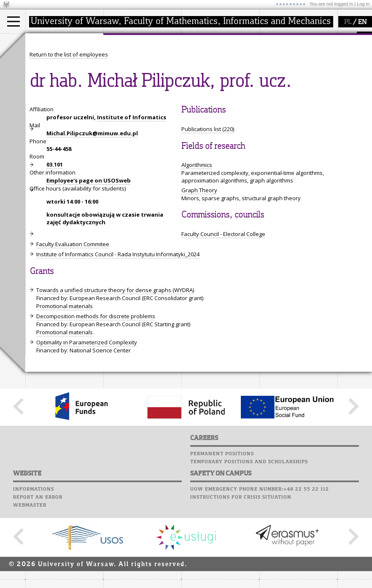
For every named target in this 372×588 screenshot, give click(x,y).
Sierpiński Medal (213, 89)
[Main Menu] (13, 21)
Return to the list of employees (69, 132)
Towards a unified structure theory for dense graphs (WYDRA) (115, 368)
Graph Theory (199, 268)
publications (208, 73)
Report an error (38, 575)
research (203, 41)
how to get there (135, 58)
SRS (296, 38)
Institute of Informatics (132, 195)
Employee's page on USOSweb (89, 258)
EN (362, 22)
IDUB (198, 96)
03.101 (55, 242)
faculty (121, 41)
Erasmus (47, 81)
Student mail (281, 62)
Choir (269, 86)
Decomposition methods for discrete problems (96, 394)
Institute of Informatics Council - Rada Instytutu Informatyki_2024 (118, 332)
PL (348, 22)
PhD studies (51, 73)
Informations (34, 567)
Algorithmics (197, 243)
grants (200, 81)
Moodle (272, 46)
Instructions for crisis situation (241, 575)
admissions (51, 89)
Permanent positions (222, 532)
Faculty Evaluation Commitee (73, 322)
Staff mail (276, 70)
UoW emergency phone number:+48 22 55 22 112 (260, 567)
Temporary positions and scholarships (249, 540)
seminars (204, 66)
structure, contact (136, 66)
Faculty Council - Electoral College (223, 312)
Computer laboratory (294, 54)
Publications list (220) (208, 207)
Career (271, 78)
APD (311, 38)
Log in (363, 4)
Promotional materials (65, 384)
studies (44, 41)
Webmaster (30, 583)
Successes (275, 94)
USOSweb (274, 38)
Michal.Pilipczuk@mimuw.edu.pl (92, 211)
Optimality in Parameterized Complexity (87, 420)
